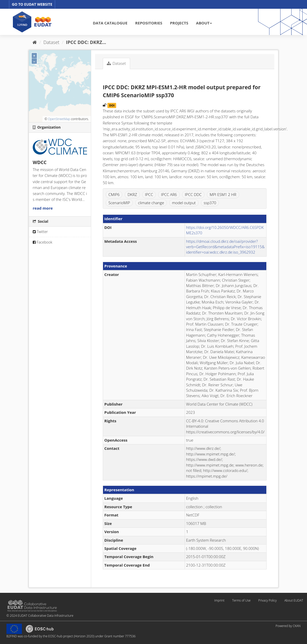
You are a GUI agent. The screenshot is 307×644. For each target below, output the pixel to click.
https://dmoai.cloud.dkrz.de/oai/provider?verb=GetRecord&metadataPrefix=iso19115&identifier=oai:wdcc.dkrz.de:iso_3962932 (225, 247)
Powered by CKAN (288, 626)
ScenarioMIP (119, 203)
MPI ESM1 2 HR (223, 194)
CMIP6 (114, 194)
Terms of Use (241, 600)
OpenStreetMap (59, 119)
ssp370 (210, 203)
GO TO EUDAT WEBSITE (32, 4)
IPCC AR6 (169, 194)
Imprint (219, 600)
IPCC (149, 194)
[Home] (35, 42)
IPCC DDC (193, 194)
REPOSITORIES (149, 23)
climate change (151, 203)
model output (184, 203)
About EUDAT (294, 600)
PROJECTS (179, 23)
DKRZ (132, 194)
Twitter (40, 232)
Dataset (52, 42)
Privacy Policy (267, 600)
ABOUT (204, 23)
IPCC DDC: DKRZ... (86, 42)
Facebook (42, 242)
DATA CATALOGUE (110, 23)
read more (43, 208)
